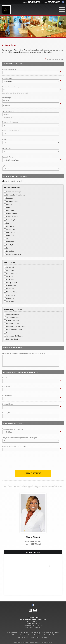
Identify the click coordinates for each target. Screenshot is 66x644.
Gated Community (12, 320)
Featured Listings (35, 633)
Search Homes (24, 633)
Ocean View (9, 295)
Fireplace (8, 198)
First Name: (6, 378)
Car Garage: (7, 148)
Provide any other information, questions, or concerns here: (24, 353)
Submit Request (33, 473)
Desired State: (7, 78)
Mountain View (11, 292)
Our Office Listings (48, 633)
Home (9, 633)
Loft (7, 248)
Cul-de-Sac (9, 270)
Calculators (44, 637)
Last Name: (6, 387)
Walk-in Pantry (10, 229)
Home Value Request (14, 635)
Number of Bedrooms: (10, 122)
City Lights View (11, 283)
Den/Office (9, 235)
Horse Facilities (11, 214)
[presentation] (33, 461)
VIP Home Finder (34, 637)
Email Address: (8, 395)
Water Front (9, 276)
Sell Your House (27, 635)
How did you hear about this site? (14, 446)
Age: (4, 166)
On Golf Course (11, 273)
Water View (9, 301)
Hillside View (10, 289)
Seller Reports (22, 637)
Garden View (10, 286)
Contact (15, 633)
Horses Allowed (11, 217)
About (57, 633)
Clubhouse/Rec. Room (13, 330)
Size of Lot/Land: (8, 111)
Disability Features (12, 201)
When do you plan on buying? (13, 429)
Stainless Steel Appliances (15, 195)
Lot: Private (9, 279)
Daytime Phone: (8, 404)
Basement (9, 242)
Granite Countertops (13, 192)
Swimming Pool (11, 220)
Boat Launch (10, 211)
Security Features (11, 314)
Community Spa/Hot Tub (14, 323)
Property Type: (8, 157)
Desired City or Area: (10, 69)
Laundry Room (10, 245)
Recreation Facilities (12, 339)
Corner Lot (9, 267)
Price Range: (7, 98)
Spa (7, 223)
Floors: (5, 139)
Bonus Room (10, 251)
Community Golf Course (14, 336)
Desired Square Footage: (11, 87)
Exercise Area (10, 333)
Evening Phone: (8, 413)
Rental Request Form (41, 635)
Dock (7, 207)
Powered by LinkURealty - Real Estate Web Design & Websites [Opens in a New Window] (33, 642)
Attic (7, 239)
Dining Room (10, 232)
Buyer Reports (54, 635)
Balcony (8, 204)
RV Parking (9, 226)
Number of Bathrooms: (11, 131)
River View (9, 298)
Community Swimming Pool (15, 326)
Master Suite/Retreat (13, 254)
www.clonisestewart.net (33, 628)
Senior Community (12, 317)
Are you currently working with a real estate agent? (20, 438)
